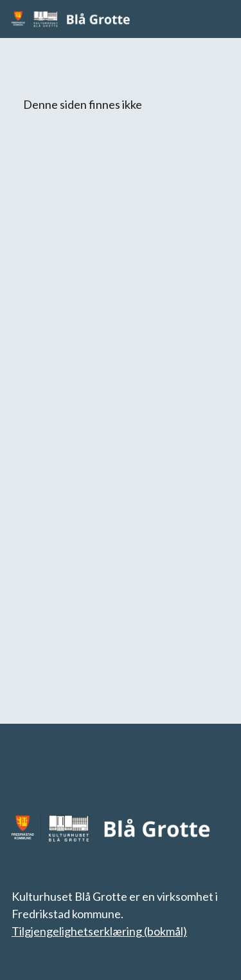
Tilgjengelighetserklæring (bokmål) (99, 931)
